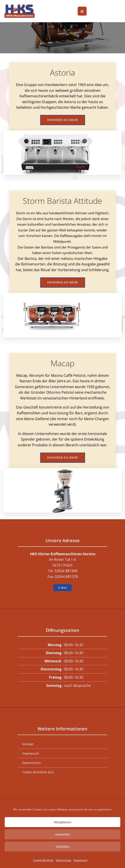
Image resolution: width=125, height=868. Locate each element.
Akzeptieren (62, 822)
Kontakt (28, 744)
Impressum (80, 860)
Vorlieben (62, 847)
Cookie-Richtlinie (43, 860)
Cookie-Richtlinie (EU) (38, 772)
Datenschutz (63, 860)
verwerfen (63, 834)
